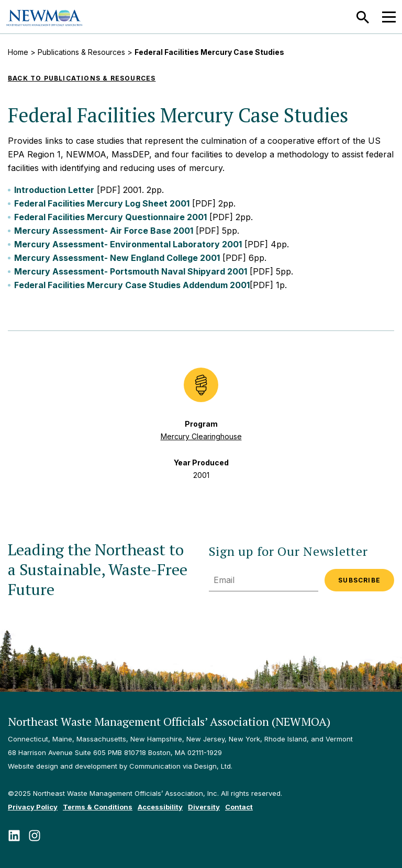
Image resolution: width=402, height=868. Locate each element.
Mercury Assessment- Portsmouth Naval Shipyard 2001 (131, 271)
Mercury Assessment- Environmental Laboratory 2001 (128, 244)
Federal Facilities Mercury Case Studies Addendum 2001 (132, 285)
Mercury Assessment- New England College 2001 (117, 258)
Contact (239, 807)
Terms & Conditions (98, 807)
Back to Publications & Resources (82, 78)
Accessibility (160, 807)
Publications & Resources (81, 52)
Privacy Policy (33, 807)
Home (18, 52)
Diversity (204, 807)
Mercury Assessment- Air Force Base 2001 (104, 231)
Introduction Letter (54, 190)
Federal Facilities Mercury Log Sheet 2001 (102, 203)
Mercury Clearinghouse (201, 436)
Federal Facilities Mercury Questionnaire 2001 (110, 217)
